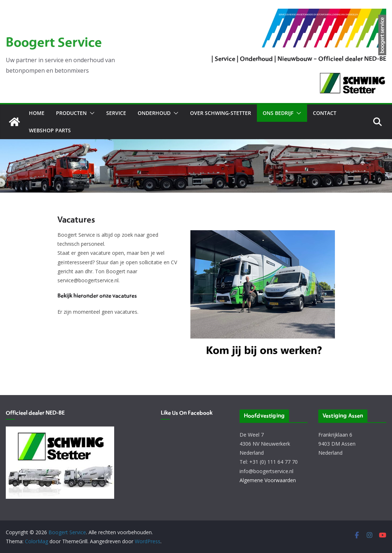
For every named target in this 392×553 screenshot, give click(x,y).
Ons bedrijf (278, 113)
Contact (325, 113)
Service (116, 113)
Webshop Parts (50, 130)
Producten (71, 113)
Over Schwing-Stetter (221, 113)
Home (37, 113)
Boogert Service (54, 43)
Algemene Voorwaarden (268, 480)
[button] (91, 113)
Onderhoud (154, 113)
